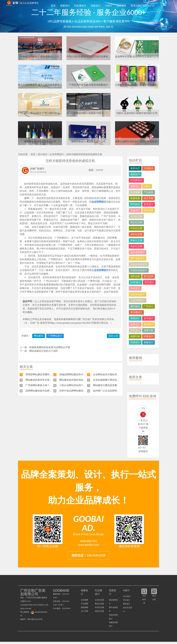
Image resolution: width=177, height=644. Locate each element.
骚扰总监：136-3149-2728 (88, 558)
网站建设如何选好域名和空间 (75, 380)
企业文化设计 (138, 294)
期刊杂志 (135, 204)
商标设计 (135, 288)
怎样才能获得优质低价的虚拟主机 (84, 154)
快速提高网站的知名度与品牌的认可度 (50, 347)
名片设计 (148, 318)
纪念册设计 (92, 4)
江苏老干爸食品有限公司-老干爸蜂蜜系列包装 (137, 85)
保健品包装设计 (139, 270)
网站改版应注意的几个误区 (44, 351)
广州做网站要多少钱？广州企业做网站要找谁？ (51, 385)
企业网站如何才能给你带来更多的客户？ (115, 374)
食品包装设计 (138, 252)
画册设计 (80, 4)
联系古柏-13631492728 (144, 4)
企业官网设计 (57, 154)
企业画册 (135, 192)
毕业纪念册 (136, 228)
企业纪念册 (136, 216)
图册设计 (135, 324)
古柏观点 (148, 168)
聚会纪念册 (136, 222)
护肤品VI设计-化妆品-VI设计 (88, 113)
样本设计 (148, 324)
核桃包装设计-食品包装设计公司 (89, 141)
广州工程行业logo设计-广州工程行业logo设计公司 (40, 113)
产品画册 (148, 192)
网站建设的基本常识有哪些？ (41, 380)
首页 (71, 4)
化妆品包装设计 (139, 264)
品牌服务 (126, 4)
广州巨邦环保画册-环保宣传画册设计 (89, 85)
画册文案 (148, 330)
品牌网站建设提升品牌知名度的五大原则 (47, 391)
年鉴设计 (135, 210)
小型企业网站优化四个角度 (74, 385)
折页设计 (148, 204)
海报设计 (135, 318)
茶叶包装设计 (138, 258)
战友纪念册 (136, 246)
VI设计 (115, 4)
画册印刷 (135, 336)
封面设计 (148, 336)
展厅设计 (135, 306)
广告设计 (148, 306)
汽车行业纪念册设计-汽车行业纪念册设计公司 (88, 56)
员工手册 (148, 198)
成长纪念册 (136, 234)
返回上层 (113, 336)
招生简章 (148, 210)
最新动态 (135, 168)
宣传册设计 (136, 312)
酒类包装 (135, 276)
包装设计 (105, 4)
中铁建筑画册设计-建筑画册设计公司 (40, 56)
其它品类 (148, 276)
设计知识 (42, 154)
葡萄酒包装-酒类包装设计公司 (40, 141)
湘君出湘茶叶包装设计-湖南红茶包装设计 (137, 141)
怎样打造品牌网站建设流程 (74, 391)
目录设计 (135, 342)
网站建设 (39, 336)
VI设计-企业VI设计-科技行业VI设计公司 (137, 113)
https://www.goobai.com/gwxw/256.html (70, 323)
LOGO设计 (136, 282)
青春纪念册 (136, 240)
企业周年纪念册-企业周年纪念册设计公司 (137, 56)
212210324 (66, 611)
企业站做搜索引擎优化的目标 (109, 380)
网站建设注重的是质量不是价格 (110, 385)
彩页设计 (135, 330)
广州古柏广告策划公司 (22, 5)
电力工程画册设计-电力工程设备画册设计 (40, 85)
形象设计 (148, 342)
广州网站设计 (55, 336)
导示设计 (149, 282)
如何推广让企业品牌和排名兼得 (110, 391)
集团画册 (135, 198)
